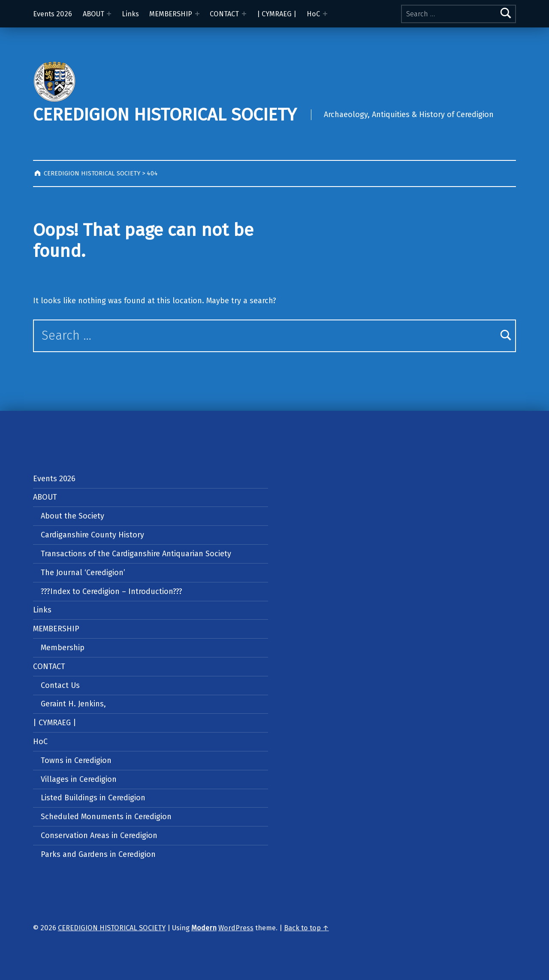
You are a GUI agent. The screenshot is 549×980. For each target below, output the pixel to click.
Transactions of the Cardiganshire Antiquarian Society (136, 554)
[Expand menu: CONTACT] (244, 14)
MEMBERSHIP (171, 14)
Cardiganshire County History (92, 535)
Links (130, 14)
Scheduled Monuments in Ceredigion (106, 817)
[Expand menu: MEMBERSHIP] (197, 14)
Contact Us (60, 685)
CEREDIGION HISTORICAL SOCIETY (165, 115)
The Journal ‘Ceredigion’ (83, 573)
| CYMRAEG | (277, 14)
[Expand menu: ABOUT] (109, 14)
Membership (63, 648)
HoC (313, 14)
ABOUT (94, 14)
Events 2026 (53, 14)
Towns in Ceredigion (76, 760)
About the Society (72, 516)
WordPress (236, 928)
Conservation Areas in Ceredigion (99, 835)
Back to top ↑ (306, 928)
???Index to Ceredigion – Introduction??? (112, 591)
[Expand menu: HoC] (325, 14)
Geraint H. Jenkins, (73, 704)
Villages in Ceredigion (79, 779)
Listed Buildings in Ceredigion (93, 798)
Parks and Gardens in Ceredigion (98, 854)
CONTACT (224, 14)
